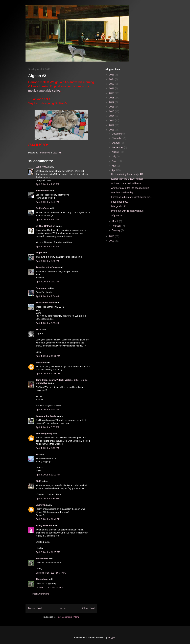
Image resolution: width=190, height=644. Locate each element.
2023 (112, 84)
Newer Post (35, 608)
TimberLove (42, 558)
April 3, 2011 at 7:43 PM (47, 282)
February (117, 226)
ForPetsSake (42, 208)
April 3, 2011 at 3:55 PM (47, 202)
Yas (38, 454)
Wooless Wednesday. (123, 193)
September (118, 147)
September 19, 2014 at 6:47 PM (51, 573)
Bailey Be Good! (44, 526)
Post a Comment (41, 594)
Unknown (41, 505)
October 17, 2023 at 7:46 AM (50, 587)
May (114, 166)
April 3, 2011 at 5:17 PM (47, 246)
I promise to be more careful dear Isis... (132, 197)
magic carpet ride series (44, 91)
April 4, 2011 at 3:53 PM (47, 427)
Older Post (88, 608)
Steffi (39, 481)
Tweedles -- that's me (47, 267)
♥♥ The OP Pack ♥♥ (46, 226)
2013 (112, 120)
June (115, 161)
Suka (38, 329)
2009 (112, 241)
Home (62, 608)
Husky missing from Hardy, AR (127, 174)
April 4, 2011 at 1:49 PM (47, 410)
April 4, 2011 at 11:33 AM (48, 356)
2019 (112, 93)
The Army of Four (45, 303)
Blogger (111, 637)
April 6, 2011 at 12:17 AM (48, 552)
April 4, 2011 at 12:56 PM (48, 374)
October (116, 143)
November (117, 138)
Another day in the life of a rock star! (130, 188)
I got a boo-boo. (120, 202)
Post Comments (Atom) (68, 617)
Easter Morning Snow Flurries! (127, 179)
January (116, 230)
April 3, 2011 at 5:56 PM (47, 261)
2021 (112, 88)
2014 (112, 116)
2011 (112, 130)
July (114, 156)
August (116, 152)
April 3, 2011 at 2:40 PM (47, 184)
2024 (112, 79)
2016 (112, 107)
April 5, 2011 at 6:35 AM (47, 499)
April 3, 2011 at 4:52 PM (47, 220)
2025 (112, 75)
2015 (112, 111)
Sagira (39, 253)
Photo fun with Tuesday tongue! (128, 211)
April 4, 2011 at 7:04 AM (47, 296)
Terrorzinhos (42, 191)
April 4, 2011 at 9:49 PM (47, 448)
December (117, 134)
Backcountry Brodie (46, 416)
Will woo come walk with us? (126, 183)
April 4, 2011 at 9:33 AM (47, 323)
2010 (112, 236)
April (114, 170)
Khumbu (40, 362)
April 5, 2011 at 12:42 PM (48, 519)
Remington (41, 288)
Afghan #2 (117, 216)
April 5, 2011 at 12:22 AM (48, 475)
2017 (112, 102)
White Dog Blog (44, 434)
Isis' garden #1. (119, 206)
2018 (112, 98)
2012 (112, 125)
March (115, 221)
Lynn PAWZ (42, 167)
